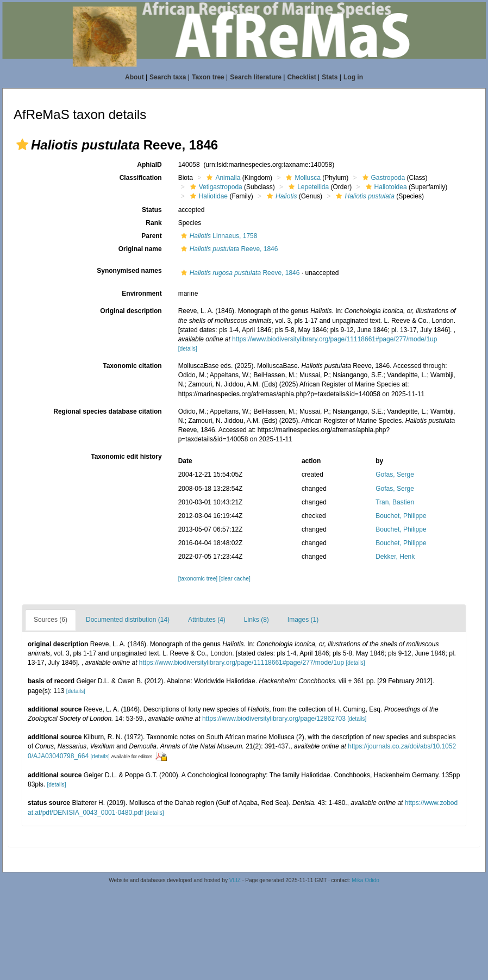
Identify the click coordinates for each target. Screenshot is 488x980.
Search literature (256, 77)
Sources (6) (51, 620)
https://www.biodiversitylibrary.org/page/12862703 (274, 719)
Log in (353, 77)
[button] (22, 145)
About (134, 77)
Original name (140, 249)
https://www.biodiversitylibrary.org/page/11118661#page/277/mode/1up (334, 339)
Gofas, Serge (395, 475)
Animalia (222, 178)
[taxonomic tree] (198, 579)
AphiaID (149, 165)
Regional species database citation (107, 411)
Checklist (301, 77)
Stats (330, 77)
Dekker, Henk (395, 557)
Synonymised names (129, 271)
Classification (141, 178)
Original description (131, 311)
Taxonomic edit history (126, 457)
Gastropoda (383, 178)
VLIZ (235, 880)
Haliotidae (208, 196)
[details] (188, 349)
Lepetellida (307, 187)
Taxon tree (208, 77)
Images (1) (303, 620)
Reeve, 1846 (228, 249)
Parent (151, 236)
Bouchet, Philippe (401, 516)
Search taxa (168, 77)
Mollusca (302, 178)
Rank (154, 223)
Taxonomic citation (132, 366)
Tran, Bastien (395, 502)
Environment (142, 294)
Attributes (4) (207, 620)
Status (152, 210)
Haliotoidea (385, 187)
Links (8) (256, 620)
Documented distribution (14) (128, 620)
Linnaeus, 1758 (218, 236)
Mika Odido (365, 880)
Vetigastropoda (215, 187)
